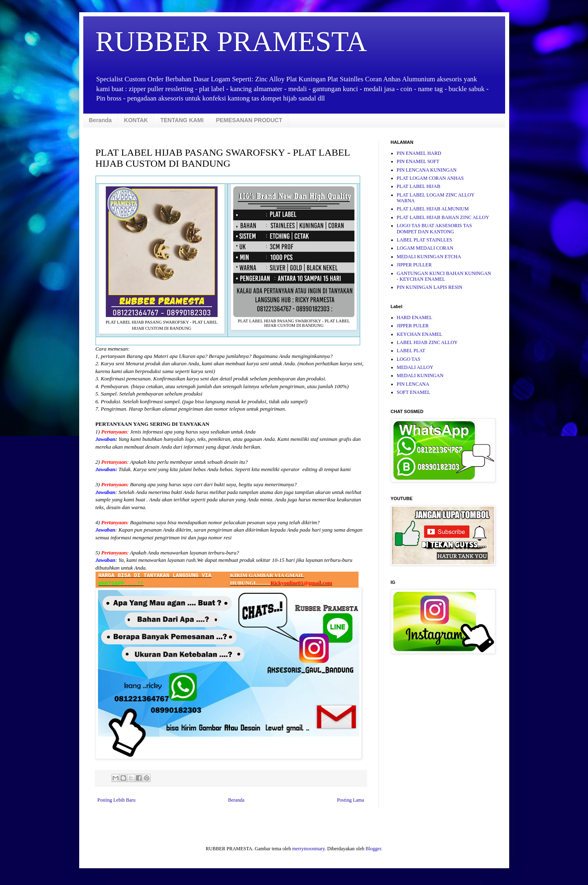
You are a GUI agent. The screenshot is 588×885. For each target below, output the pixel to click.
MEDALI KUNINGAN (420, 375)
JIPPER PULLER (414, 265)
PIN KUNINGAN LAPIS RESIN (430, 287)
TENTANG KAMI (182, 120)
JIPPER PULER (413, 326)
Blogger (373, 849)
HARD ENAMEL (415, 317)
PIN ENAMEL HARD (419, 153)
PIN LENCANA (413, 384)
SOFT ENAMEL (414, 392)
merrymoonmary (308, 849)
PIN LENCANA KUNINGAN (427, 170)
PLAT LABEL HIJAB (419, 186)
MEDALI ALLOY (415, 367)
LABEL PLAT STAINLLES (425, 240)
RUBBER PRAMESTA (231, 41)
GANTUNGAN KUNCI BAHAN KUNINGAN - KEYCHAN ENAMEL (444, 276)
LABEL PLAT (411, 351)
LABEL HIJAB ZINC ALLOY (427, 342)
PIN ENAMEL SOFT (418, 161)
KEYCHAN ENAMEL (420, 334)
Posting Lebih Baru (117, 800)
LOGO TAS (409, 359)
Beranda (100, 120)
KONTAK (136, 120)
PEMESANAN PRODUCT (249, 120)
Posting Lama (350, 800)
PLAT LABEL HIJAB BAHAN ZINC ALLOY (443, 217)
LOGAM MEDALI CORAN (425, 248)
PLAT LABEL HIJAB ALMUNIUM (433, 209)
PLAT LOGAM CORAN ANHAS (430, 178)
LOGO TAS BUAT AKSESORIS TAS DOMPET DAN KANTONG (434, 228)
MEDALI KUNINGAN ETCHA (429, 257)
